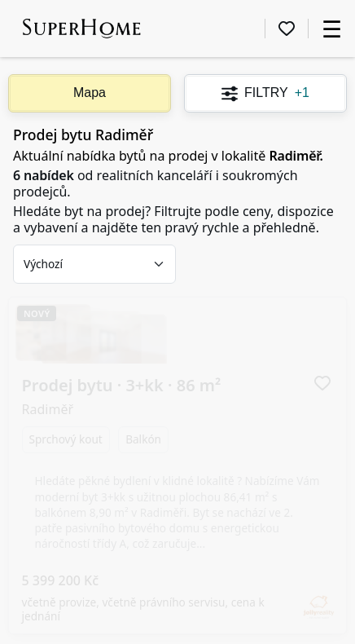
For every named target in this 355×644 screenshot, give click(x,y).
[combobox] (94, 264)
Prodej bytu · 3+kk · (122, 343)
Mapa (90, 93)
